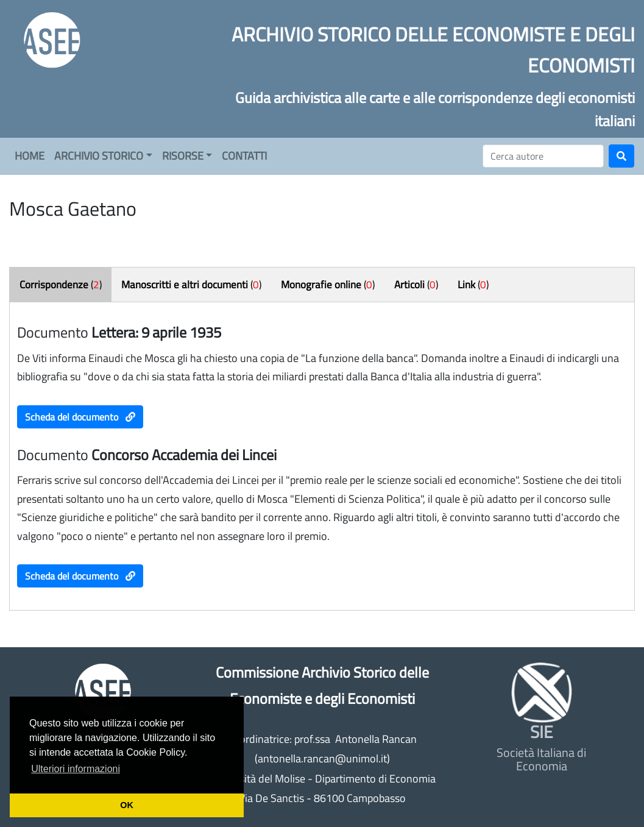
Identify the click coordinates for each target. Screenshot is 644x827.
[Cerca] (543, 156)
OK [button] (127, 805)
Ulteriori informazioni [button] (76, 769)
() (61, 285)
